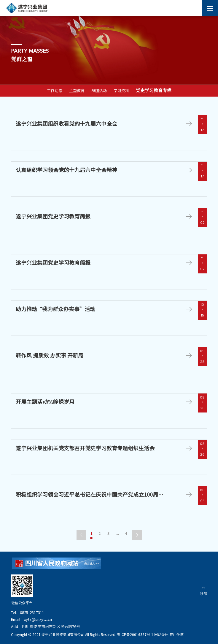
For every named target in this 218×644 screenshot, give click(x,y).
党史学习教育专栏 (154, 90)
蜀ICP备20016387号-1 (135, 634)
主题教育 (77, 91)
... (118, 533)
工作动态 (55, 91)
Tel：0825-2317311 (28, 613)
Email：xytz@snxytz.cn (31, 619)
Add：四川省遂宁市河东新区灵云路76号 (46, 627)
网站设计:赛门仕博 (169, 634)
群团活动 (99, 91)
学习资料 (121, 91)
